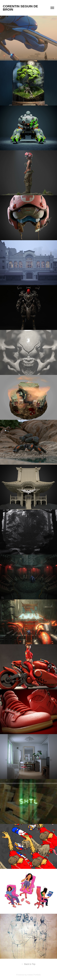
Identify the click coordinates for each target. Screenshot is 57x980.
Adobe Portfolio (34, 975)
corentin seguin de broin (21, 8)
